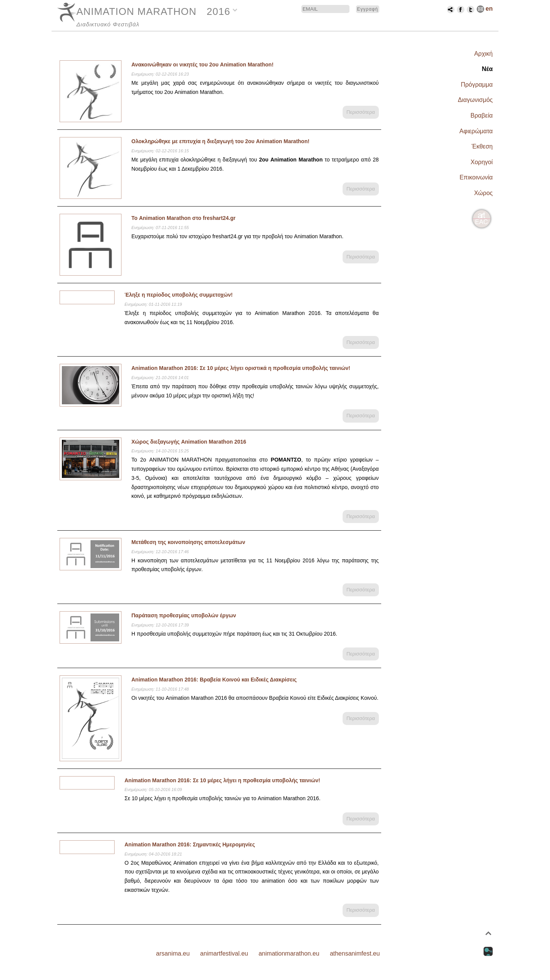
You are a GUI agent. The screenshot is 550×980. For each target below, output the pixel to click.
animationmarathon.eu (289, 953)
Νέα (487, 69)
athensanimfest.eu (355, 953)
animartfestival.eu (224, 953)
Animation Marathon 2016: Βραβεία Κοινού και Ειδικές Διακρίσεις (214, 680)
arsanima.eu (173, 953)
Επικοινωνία (476, 177)
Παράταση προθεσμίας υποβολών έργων (184, 615)
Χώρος (483, 193)
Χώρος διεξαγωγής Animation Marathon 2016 (189, 442)
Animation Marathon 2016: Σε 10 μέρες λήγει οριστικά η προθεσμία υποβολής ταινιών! (241, 368)
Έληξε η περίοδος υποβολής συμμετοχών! (179, 295)
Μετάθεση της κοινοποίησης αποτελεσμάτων (188, 542)
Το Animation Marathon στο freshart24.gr (184, 218)
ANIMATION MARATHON (137, 11)
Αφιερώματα (476, 131)
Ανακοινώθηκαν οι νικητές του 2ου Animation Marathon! (202, 65)
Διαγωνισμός (475, 100)
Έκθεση (482, 146)
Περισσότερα (361, 112)
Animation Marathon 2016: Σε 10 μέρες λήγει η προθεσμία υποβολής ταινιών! (222, 780)
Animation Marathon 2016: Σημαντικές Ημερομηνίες (190, 844)
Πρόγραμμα (477, 85)
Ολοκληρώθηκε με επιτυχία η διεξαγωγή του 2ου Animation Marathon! (220, 141)
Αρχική (483, 54)
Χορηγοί (482, 162)
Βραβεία (482, 115)
